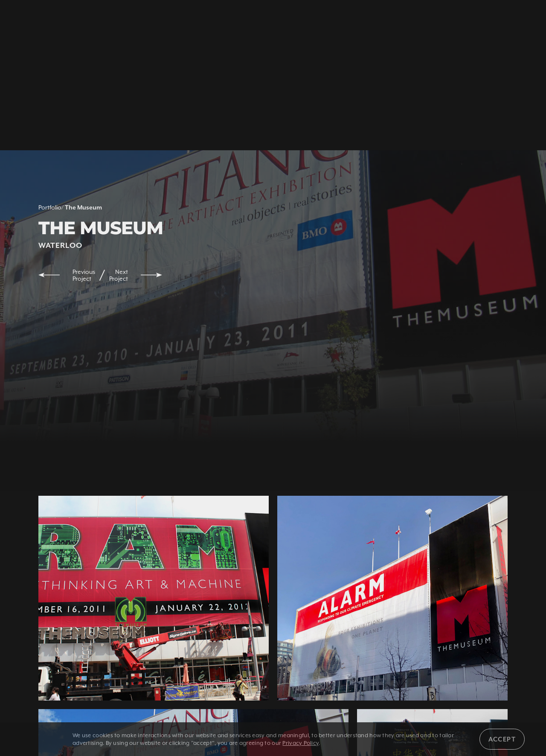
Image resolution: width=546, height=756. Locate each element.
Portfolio (50, 207)
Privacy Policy (301, 743)
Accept (502, 739)
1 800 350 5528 (99, 20)
